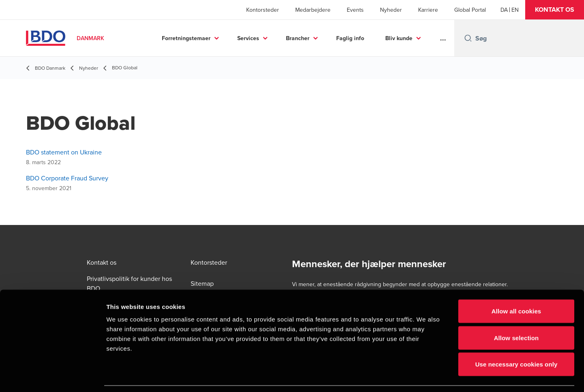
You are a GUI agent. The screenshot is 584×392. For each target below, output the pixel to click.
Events (355, 10)
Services (248, 38)
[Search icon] (468, 38)
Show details (426, 376)
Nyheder (391, 10)
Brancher (298, 38)
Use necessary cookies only (516, 339)
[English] (515, 10)
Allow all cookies (516, 286)
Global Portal (470, 10)
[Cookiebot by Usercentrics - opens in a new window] (53, 376)
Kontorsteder (263, 10)
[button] (555, 10)
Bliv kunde (399, 38)
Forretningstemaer (186, 38)
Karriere (428, 10)
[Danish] (504, 10)
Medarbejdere (313, 10)
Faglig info (350, 38)
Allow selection (516, 312)
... (443, 38)
